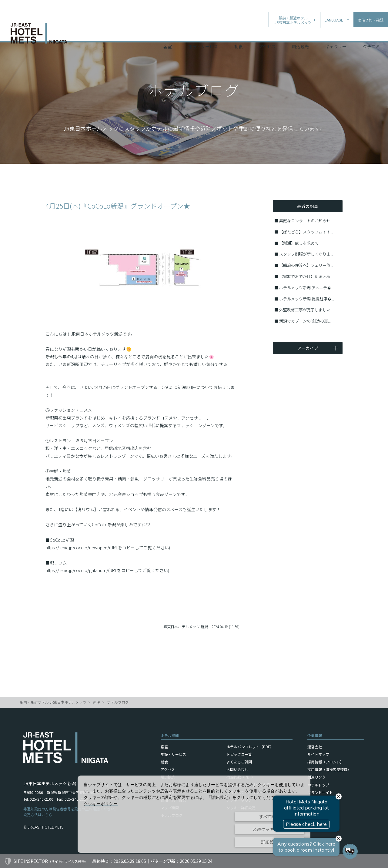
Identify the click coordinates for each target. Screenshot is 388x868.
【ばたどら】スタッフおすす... (306, 232)
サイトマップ (318, 754)
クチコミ (371, 33)
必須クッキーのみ (269, 829)
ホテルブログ (118, 702)
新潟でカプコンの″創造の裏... (305, 321)
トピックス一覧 (239, 754)
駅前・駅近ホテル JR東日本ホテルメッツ (53, 702)
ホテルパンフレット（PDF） (250, 747)
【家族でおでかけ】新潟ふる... (306, 276)
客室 (168, 33)
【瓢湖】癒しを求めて (299, 243)
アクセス (267, 33)
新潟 (97, 702)
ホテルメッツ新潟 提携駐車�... (307, 299)
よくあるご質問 (239, 762)
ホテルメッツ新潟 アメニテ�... (306, 288)
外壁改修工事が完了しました (305, 310)
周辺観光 (300, 33)
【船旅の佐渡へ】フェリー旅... (306, 265)
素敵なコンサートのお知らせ (305, 221)
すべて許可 (269, 816)
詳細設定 (269, 842)
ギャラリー (336, 33)
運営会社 (315, 747)
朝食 (239, 33)
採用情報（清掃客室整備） (329, 769)
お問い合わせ (237, 769)
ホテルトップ (318, 785)
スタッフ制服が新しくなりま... (306, 254)
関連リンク (316, 777)
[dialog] (194, 814)
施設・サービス (203, 33)
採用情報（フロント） (326, 762)
